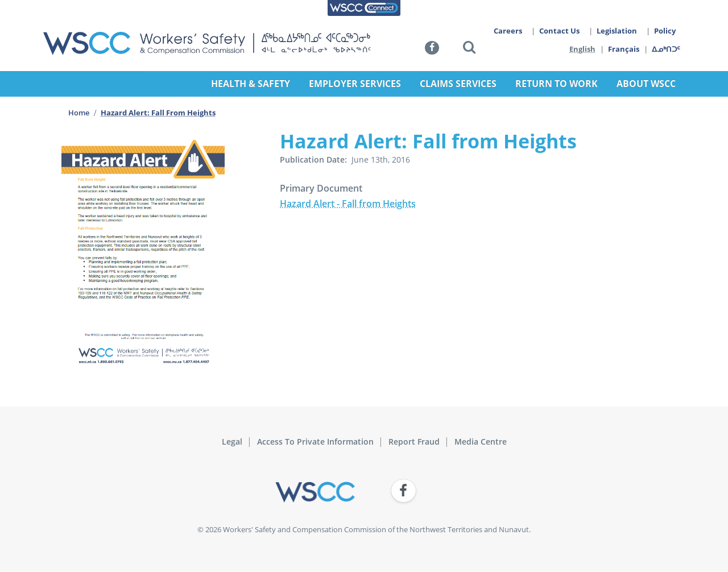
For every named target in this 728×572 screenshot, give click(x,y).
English (582, 49)
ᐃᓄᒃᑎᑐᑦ (667, 49)
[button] (469, 49)
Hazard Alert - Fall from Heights (348, 204)
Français (624, 49)
